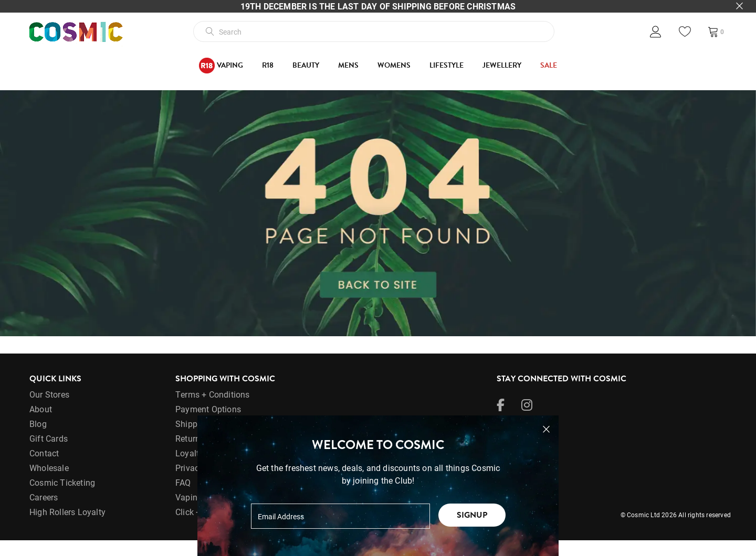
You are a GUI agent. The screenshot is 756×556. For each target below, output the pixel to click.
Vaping (221, 66)
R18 (268, 65)
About (41, 425)
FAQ (183, 498)
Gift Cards (49, 454)
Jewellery (502, 65)
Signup (472, 515)
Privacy (189, 483)
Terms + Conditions (213, 410)
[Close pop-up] (546, 429)
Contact (44, 469)
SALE (549, 65)
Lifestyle (447, 65)
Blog (38, 439)
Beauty (306, 65)
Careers (44, 513)
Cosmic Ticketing (62, 498)
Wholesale (49, 483)
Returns (190, 454)
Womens (394, 65)
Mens (348, 65)
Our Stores (49, 410)
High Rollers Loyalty (67, 527)
